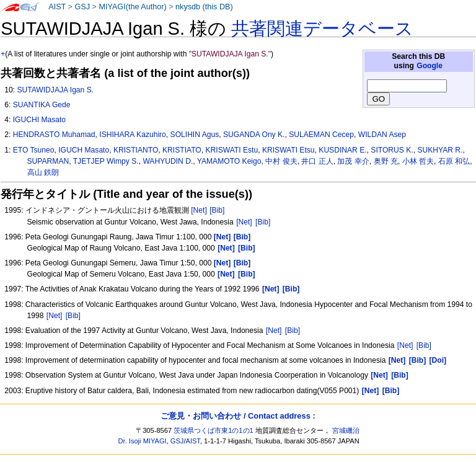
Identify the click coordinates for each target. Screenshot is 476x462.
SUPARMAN (48, 161)
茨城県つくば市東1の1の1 (214, 430)
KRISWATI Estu (232, 150)
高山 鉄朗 (43, 172)
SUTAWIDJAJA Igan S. (55, 90)
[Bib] (217, 210)
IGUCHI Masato (39, 120)
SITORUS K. (392, 150)
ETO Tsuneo (34, 150)
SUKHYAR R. (440, 150)
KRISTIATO (182, 150)
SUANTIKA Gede (42, 105)
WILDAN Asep (382, 135)
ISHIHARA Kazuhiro (133, 135)
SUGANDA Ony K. (254, 135)
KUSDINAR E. (342, 150)
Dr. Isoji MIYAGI (143, 441)
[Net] (199, 210)
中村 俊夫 (281, 161)
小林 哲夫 (418, 161)
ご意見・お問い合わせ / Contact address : (238, 416)
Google (430, 66)
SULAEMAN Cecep (321, 135)
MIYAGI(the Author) (132, 7)
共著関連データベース (322, 29)
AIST (57, 7)
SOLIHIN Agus (195, 135)
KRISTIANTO (136, 150)
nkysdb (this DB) (204, 7)
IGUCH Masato (84, 150)
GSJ (82, 7)
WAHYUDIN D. (168, 161)
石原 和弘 (454, 161)
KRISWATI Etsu (289, 150)
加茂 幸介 (353, 161)
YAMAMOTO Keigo (229, 161)
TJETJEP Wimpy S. (106, 161)
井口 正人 (317, 161)
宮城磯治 (346, 430)
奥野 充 (386, 161)
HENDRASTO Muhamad (54, 135)
